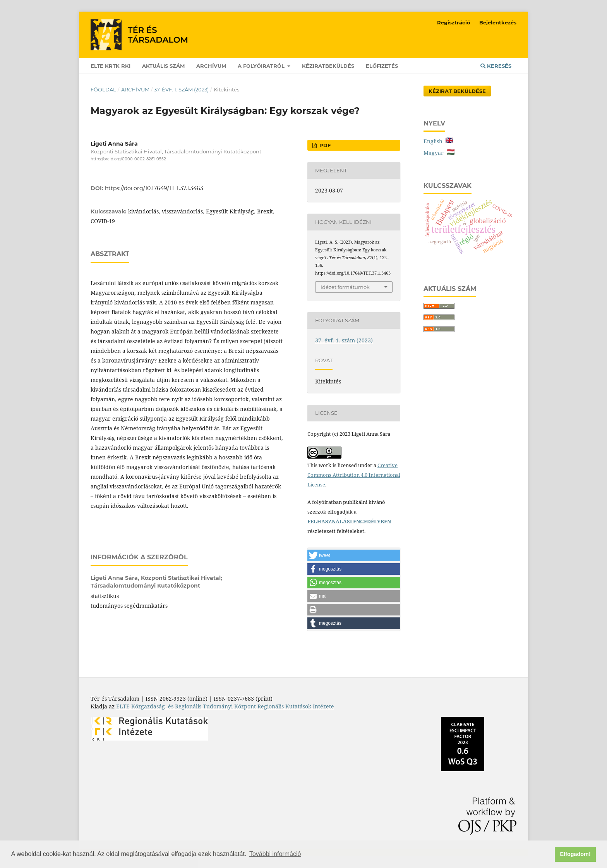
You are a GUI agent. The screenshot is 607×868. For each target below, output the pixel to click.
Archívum (211, 66)
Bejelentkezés (498, 22)
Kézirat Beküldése (457, 91)
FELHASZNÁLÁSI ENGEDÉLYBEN (349, 521)
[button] (354, 555)
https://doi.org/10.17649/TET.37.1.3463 (154, 188)
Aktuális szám (163, 66)
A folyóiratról (262, 66)
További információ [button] (275, 854)
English (438, 141)
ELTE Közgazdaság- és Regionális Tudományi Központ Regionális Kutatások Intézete (225, 706)
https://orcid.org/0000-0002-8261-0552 (128, 159)
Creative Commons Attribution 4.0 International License (354, 475)
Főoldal (103, 89)
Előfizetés (382, 66)
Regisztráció (454, 22)
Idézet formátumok (345, 287)
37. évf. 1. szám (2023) (181, 89)
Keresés (496, 66)
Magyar (439, 153)
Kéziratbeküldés (328, 66)
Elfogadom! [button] (575, 854)
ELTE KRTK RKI (111, 66)
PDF (324, 145)
